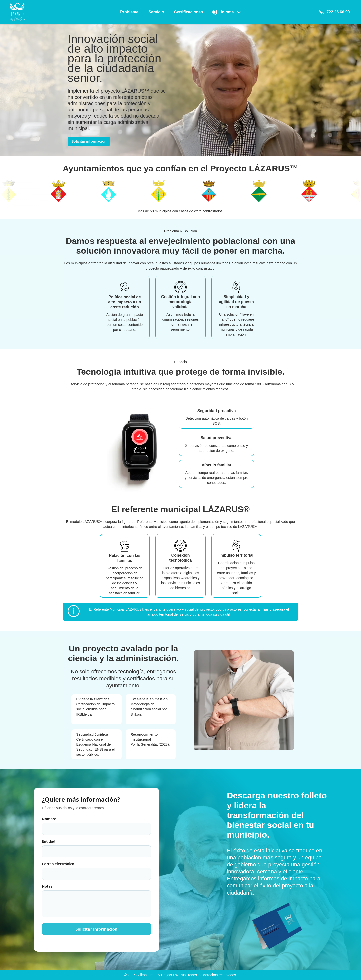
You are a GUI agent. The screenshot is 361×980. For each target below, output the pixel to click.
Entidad (97, 848)
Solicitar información (89, 141)
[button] (227, 12)
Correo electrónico (97, 871)
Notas (97, 901)
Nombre (97, 826)
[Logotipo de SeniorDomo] (18, 12)
